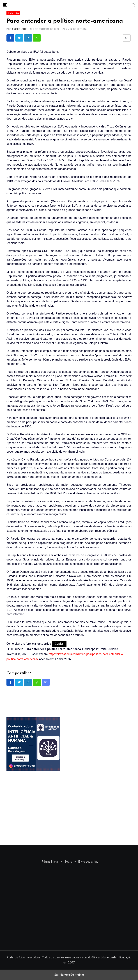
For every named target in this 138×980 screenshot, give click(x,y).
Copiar (59, 644)
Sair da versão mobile (69, 975)
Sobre (68, 862)
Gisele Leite (19, 29)
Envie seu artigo (88, 862)
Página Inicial (50, 862)
